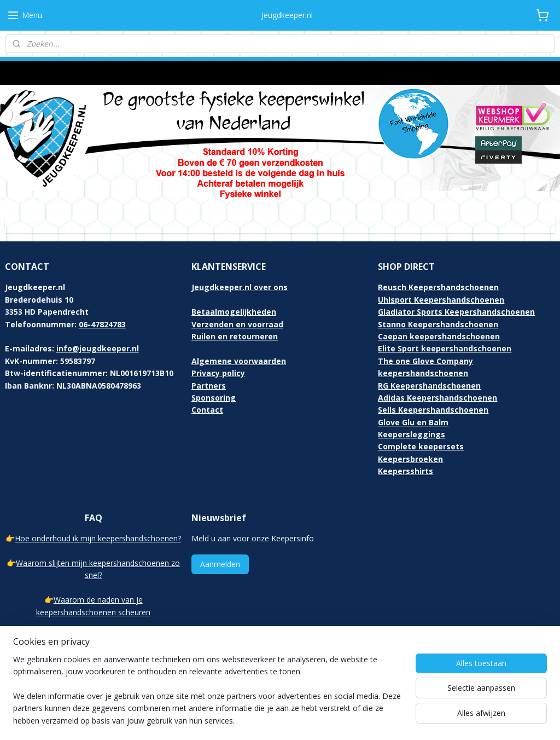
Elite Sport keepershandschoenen (445, 338)
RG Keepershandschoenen (429, 375)
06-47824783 (102, 314)
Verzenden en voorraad (237, 314)
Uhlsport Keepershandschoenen (441, 289)
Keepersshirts (406, 461)
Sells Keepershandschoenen (433, 399)
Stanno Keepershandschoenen (438, 314)
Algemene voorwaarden (239, 351)
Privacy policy (218, 363)
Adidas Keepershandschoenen (437, 387)
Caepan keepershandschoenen (439, 326)
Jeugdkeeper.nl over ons (240, 277)
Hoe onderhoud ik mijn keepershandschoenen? (98, 528)
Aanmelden (220, 554)
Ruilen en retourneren (235, 326)
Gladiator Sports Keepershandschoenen (456, 301)
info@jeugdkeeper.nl (98, 338)
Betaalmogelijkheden (234, 301)
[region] (208, 697)
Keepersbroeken (410, 449)
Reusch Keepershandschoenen (438, 277)
